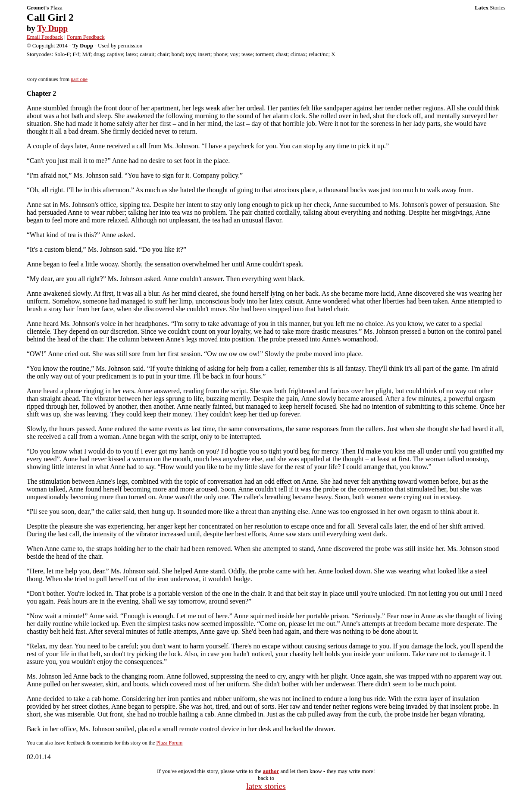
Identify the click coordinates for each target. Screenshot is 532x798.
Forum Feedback (86, 37)
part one (79, 79)
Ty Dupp (52, 28)
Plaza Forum (169, 743)
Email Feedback (45, 37)
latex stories (266, 786)
